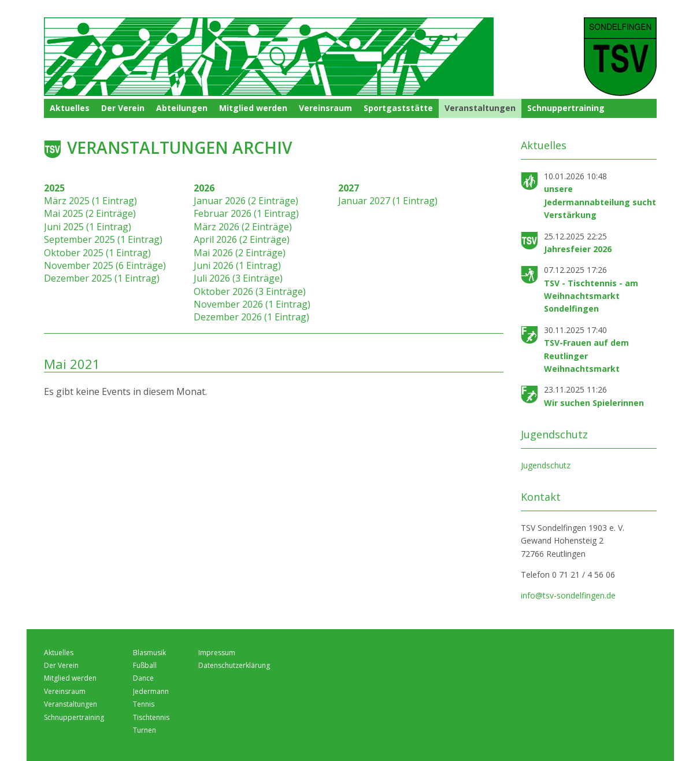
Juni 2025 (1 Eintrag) (88, 227)
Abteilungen (182, 108)
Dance (143, 678)
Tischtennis (151, 717)
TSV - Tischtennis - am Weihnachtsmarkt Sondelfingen (591, 296)
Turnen (145, 730)
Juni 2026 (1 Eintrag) (237, 265)
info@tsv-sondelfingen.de (568, 595)
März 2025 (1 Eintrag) (90, 201)
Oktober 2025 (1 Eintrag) (97, 253)
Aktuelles (70, 108)
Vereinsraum (325, 108)
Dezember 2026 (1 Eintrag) (251, 317)
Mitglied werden (253, 108)
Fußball (145, 665)
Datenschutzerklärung (234, 665)
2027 (349, 188)
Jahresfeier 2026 (578, 249)
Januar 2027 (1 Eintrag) (388, 201)
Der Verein (123, 108)
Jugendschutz (546, 465)
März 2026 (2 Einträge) (243, 227)
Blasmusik (149, 653)
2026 (204, 188)
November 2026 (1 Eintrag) (252, 304)
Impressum (217, 653)
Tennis (144, 704)
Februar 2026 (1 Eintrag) (246, 213)
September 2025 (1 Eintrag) (103, 239)
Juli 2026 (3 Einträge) (238, 278)
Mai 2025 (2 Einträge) (90, 213)
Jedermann (151, 691)
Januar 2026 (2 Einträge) (246, 201)
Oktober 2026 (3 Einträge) (250, 291)
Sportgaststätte (398, 108)
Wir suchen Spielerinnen (594, 403)
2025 (54, 188)
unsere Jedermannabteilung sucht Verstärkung (600, 202)
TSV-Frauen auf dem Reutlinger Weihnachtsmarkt (586, 356)
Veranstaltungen (480, 108)
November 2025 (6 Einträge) (105, 265)
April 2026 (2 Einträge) (242, 239)
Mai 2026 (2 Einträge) (240, 253)
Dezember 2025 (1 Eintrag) (102, 278)
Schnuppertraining (566, 108)
